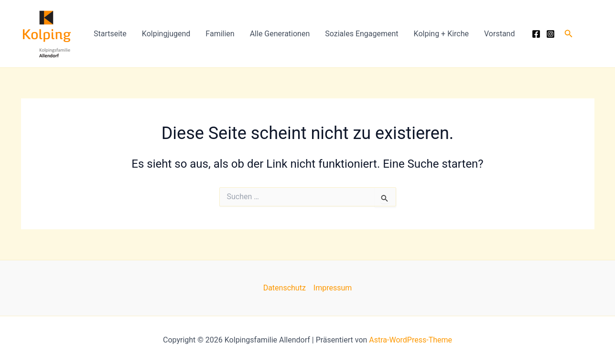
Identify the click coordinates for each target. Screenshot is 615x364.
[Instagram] (550, 34)
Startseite (110, 34)
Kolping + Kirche (441, 34)
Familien (220, 34)
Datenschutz (285, 288)
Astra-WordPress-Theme (410, 340)
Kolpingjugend (166, 34)
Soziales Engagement (361, 34)
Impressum (333, 288)
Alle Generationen (280, 34)
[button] (569, 34)
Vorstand (499, 34)
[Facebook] (536, 34)
